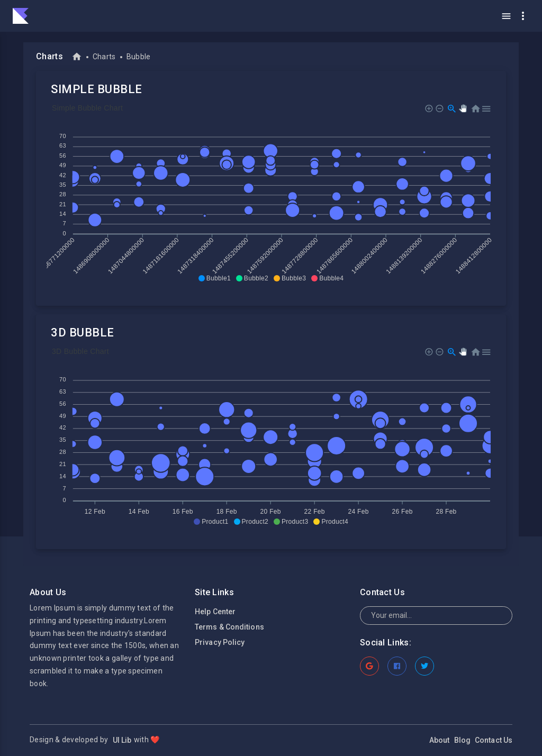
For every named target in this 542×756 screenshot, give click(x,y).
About (440, 740)
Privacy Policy (220, 642)
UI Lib (122, 740)
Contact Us (494, 740)
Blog (462, 740)
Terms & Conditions (229, 627)
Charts (104, 57)
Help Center (215, 612)
